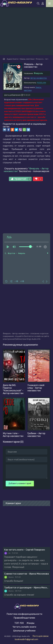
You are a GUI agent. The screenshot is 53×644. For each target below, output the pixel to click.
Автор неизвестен (39, 78)
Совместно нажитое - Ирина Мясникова (26, 574)
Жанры (30, 623)
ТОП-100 (19, 623)
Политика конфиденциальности (24, 614)
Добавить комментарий (20, 483)
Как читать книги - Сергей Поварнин (25, 550)
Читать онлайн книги (24, 627)
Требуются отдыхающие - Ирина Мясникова (26, 588)
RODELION (41, 83)
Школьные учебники (24, 631)
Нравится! (21, 179)
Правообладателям (24, 618)
